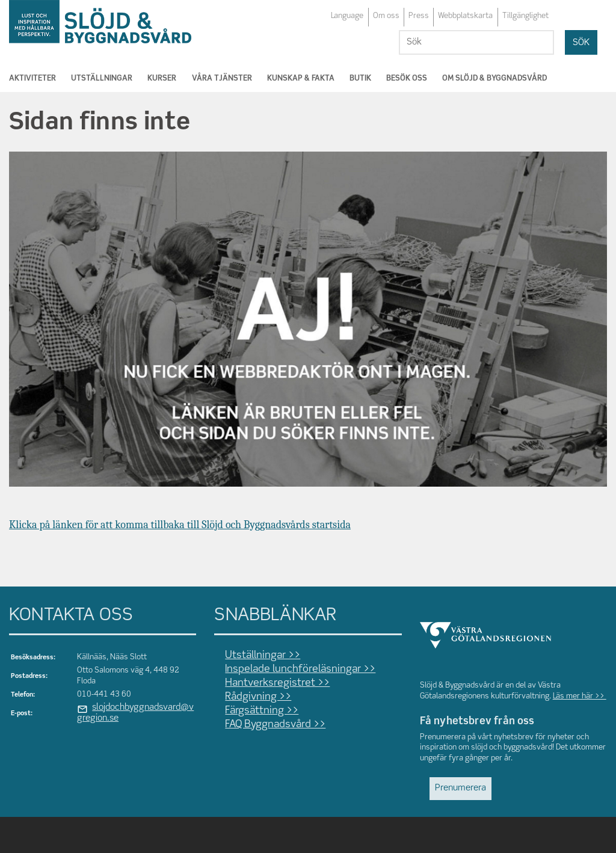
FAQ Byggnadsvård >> (275, 725)
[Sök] (477, 42)
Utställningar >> (263, 655)
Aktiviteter (32, 79)
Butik (360, 79)
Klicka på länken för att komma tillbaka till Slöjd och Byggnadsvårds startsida (180, 525)
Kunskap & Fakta (301, 79)
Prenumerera (460, 788)
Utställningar (102, 79)
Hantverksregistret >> (277, 683)
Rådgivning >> (258, 697)
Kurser (162, 79)
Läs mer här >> (580, 696)
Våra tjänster (222, 79)
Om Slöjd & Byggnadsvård (494, 79)
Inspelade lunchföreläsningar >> (300, 669)
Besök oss (407, 79)
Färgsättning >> (262, 711)
